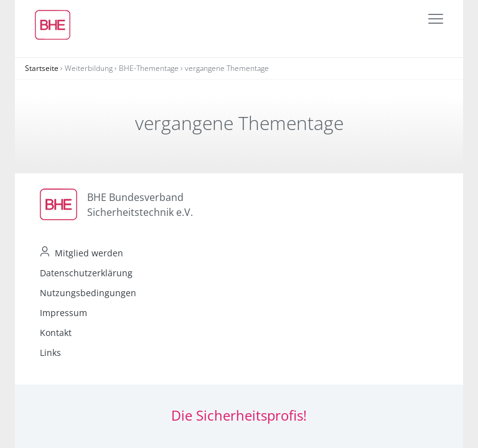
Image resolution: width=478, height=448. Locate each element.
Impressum (63, 313)
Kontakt (56, 333)
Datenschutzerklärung (86, 273)
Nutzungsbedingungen (88, 293)
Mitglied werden (89, 253)
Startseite (42, 68)
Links (50, 352)
